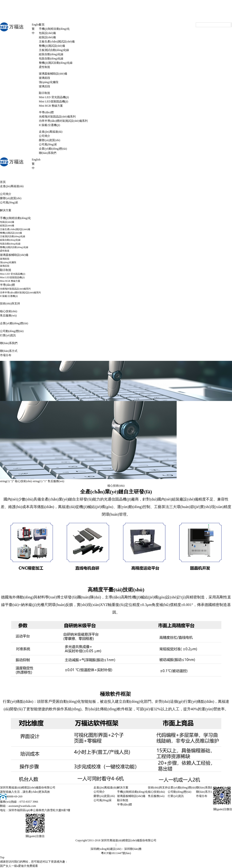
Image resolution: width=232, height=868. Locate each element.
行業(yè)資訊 (8, 335)
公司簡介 (45, 136)
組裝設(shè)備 (47, 37)
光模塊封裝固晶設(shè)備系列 (57, 117)
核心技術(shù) (9, 311)
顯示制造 (45, 93)
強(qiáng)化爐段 (49, 82)
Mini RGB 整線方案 (51, 106)
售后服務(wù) (8, 316)
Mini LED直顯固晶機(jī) (53, 101)
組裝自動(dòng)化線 (51, 54)
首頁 (42, 25)
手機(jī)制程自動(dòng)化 (54, 29)
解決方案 (6, 210)
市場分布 (6, 355)
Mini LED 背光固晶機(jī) (54, 97)
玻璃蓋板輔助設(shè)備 (53, 74)
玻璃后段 (45, 86)
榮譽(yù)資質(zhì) (50, 140)
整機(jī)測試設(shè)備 (52, 46)
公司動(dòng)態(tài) (12, 331)
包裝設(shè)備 (47, 33)
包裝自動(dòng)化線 (51, 59)
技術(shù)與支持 (10, 303)
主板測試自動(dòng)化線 (54, 50)
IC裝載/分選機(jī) (49, 125)
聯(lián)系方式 (9, 351)
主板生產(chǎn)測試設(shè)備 (57, 42)
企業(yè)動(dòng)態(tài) (53, 149)
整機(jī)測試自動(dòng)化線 (56, 63)
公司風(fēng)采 (48, 144)
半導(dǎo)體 (46, 112)
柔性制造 (45, 67)
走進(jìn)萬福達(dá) (51, 132)
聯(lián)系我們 (48, 153)
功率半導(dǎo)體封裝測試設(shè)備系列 (63, 121)
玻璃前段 (45, 78)
